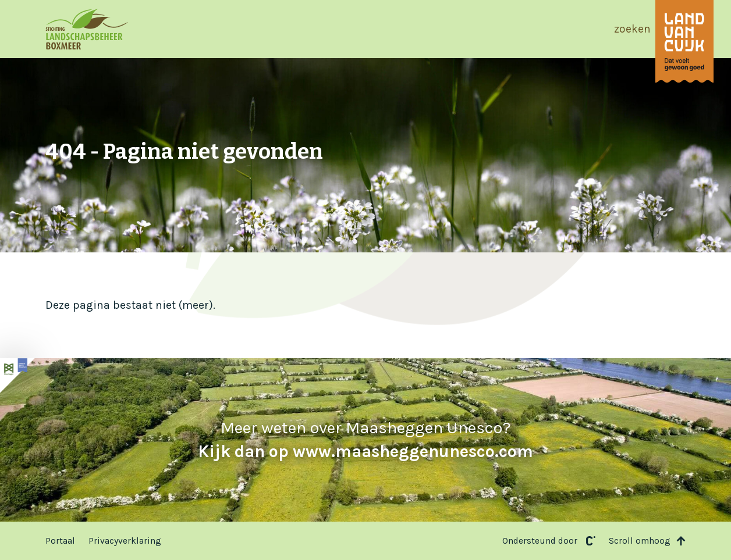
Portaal (60, 541)
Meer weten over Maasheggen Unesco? (365, 439)
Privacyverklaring (125, 541)
